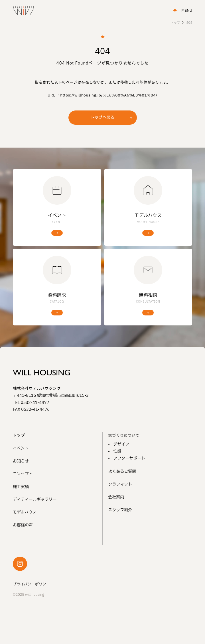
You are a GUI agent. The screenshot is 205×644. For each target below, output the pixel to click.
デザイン (121, 444)
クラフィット (120, 484)
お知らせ (21, 461)
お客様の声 (23, 525)
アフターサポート (129, 458)
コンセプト (23, 474)
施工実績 (21, 487)
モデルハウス (25, 512)
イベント (21, 448)
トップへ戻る (103, 117)
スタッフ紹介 (120, 510)
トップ (19, 435)
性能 (117, 451)
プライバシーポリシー (31, 584)
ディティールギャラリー (35, 499)
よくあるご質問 (122, 471)
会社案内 (116, 497)
